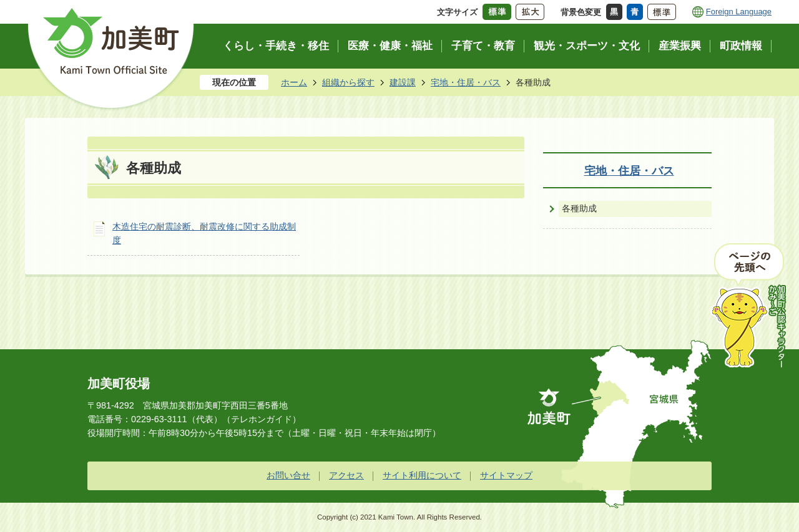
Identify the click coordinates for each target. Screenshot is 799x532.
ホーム (294, 82)
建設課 (403, 82)
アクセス (346, 475)
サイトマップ (506, 475)
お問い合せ (288, 475)
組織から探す (348, 82)
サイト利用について (422, 475)
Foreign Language (739, 12)
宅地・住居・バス (466, 82)
